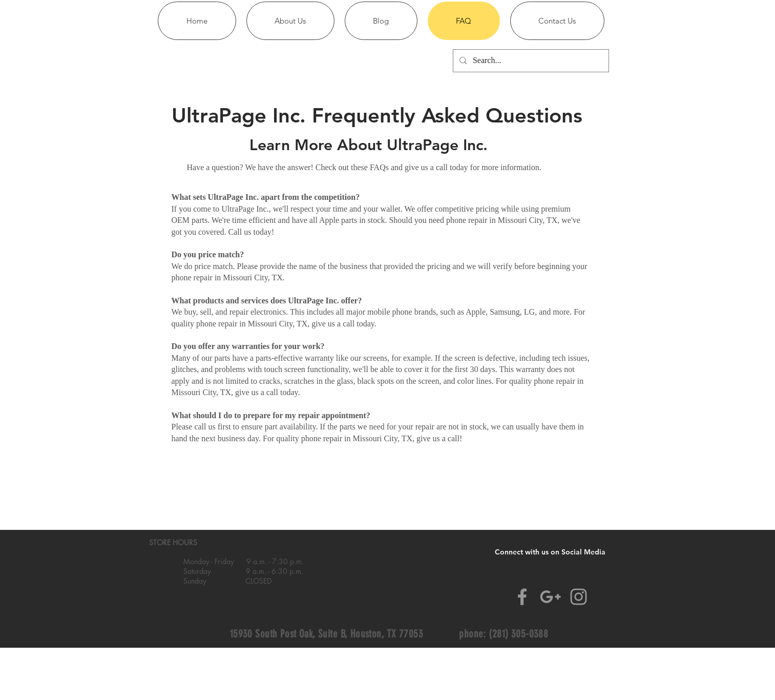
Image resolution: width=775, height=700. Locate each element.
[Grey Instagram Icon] (579, 597)
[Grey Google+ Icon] (550, 597)
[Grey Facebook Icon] (522, 597)
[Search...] (530, 61)
